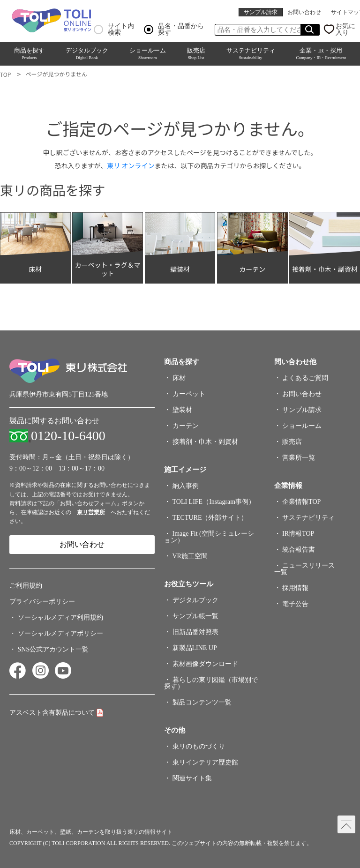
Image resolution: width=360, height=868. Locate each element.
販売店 (196, 54)
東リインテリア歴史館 (205, 762)
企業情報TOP (301, 502)
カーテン (186, 426)
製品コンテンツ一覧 (202, 702)
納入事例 (186, 486)
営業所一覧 (299, 458)
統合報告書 (299, 550)
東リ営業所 (91, 512)
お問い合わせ (304, 12)
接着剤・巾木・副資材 (205, 442)
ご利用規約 (26, 586)
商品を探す (29, 54)
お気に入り (345, 30)
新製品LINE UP (195, 648)
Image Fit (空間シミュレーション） (209, 537)
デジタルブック (87, 54)
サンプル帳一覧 (195, 616)
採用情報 (295, 588)
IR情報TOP (298, 534)
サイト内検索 (114, 30)
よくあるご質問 (305, 378)
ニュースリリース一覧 (305, 569)
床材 (179, 378)
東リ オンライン (131, 165)
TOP (5, 74)
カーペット (189, 394)
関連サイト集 (192, 778)
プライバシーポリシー (42, 602)
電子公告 (295, 604)
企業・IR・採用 (321, 54)
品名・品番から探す (174, 30)
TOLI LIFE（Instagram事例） (214, 502)
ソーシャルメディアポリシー (60, 633)
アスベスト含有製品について (52, 713)
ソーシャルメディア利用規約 (60, 617)
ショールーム (148, 54)
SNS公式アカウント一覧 (53, 649)
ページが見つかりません (56, 74)
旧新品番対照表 (195, 632)
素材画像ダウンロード (205, 664)
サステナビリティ (251, 54)
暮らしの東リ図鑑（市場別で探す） (211, 683)
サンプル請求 (261, 12)
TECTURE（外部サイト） (210, 518)
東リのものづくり (199, 746)
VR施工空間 (190, 556)
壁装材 (182, 410)
